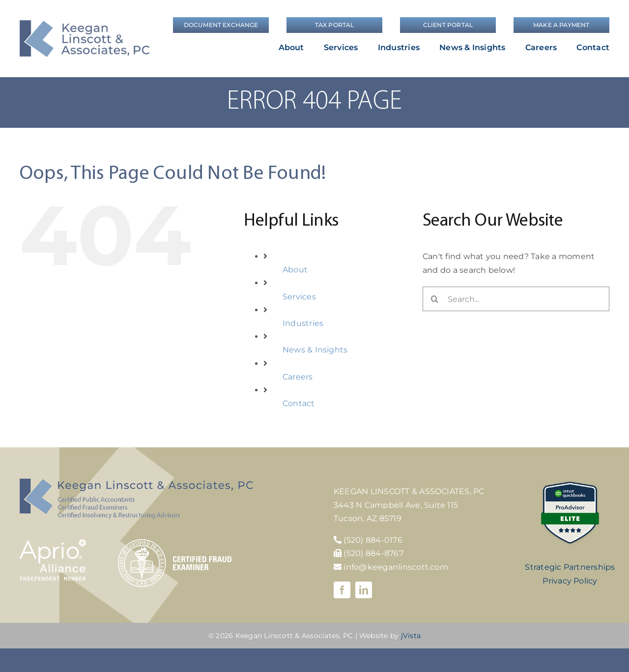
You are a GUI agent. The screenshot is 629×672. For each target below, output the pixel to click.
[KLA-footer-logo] (136, 482)
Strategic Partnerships (570, 567)
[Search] (435, 299)
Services (299, 297)
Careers (298, 377)
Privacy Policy (570, 581)
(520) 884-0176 (373, 540)
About (295, 270)
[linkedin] (364, 590)
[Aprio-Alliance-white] (53, 543)
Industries (303, 323)
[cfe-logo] (175, 543)
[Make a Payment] (561, 25)
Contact (299, 403)
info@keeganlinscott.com (391, 567)
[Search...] (516, 299)
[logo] (85, 24)
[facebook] (342, 590)
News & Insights (315, 350)
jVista (411, 636)
